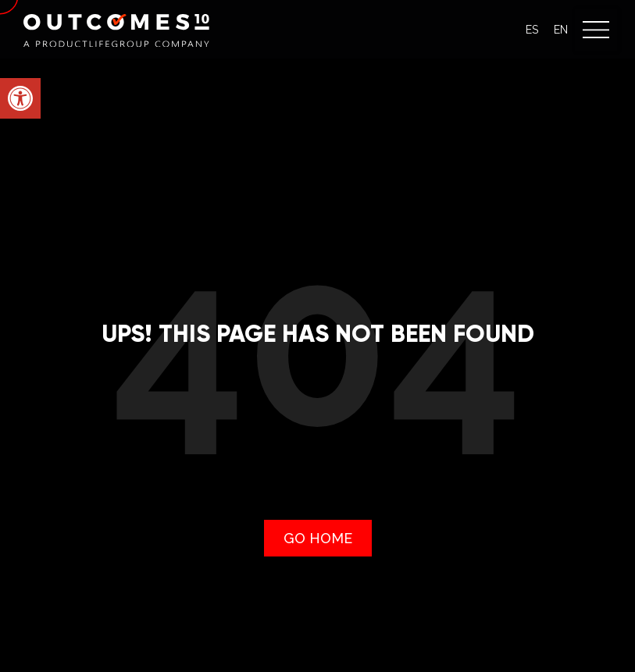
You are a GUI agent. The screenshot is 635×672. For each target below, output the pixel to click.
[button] (596, 30)
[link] (20, 98)
